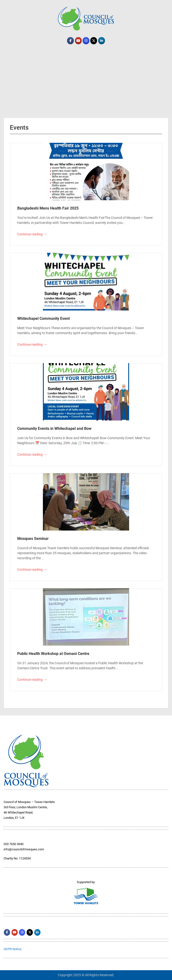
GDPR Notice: (13, 949)
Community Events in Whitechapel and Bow (54, 429)
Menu (9, 3)
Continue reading (32, 235)
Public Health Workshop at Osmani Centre (53, 654)
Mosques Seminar (33, 539)
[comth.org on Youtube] (78, 41)
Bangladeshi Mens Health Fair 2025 (48, 208)
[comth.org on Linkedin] (102, 41)
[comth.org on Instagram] (86, 41)
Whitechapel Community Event (43, 318)
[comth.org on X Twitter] (94, 41)
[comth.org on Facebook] (70, 41)
